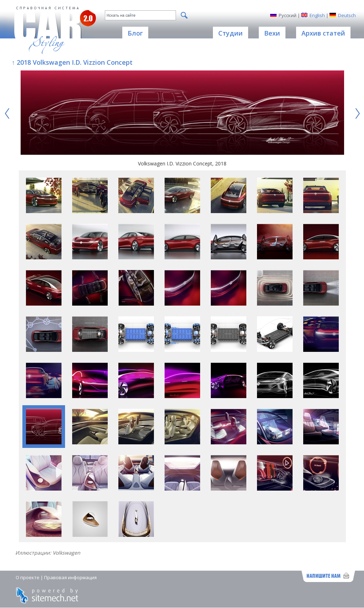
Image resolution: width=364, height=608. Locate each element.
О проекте (28, 577)
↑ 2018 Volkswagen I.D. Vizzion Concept (72, 62)
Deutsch (347, 15)
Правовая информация (70, 577)
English (317, 15)
